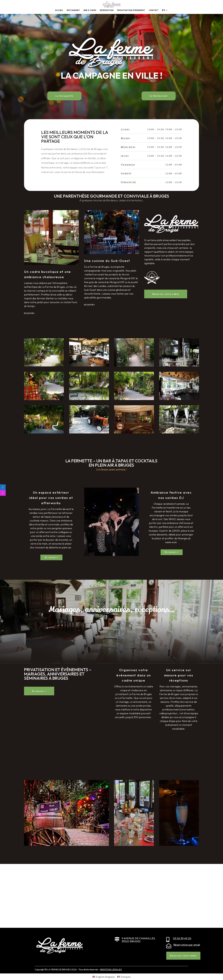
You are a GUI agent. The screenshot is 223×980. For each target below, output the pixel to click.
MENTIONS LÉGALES (111, 969)
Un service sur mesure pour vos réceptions (179, 675)
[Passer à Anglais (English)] (104, 977)
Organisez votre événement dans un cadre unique (134, 675)
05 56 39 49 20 (182, 938)
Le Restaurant (159, 96)
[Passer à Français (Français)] (124, 977)
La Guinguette (64, 96)
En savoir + (51, 557)
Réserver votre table (166, 294)
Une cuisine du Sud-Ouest (107, 261)
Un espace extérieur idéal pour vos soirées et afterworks (51, 498)
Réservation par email (187, 945)
